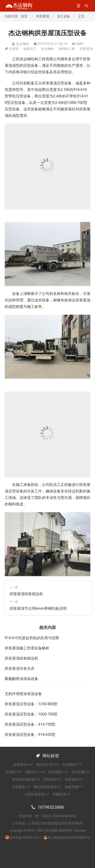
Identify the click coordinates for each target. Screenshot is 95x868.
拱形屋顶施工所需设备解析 (27, 648)
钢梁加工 (30, 49)
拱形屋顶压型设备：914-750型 (30, 724)
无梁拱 (14, 49)
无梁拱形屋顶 (37, 794)
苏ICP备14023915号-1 (26, 838)
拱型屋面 (74, 779)
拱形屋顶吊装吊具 (20, 669)
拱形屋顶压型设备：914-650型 (30, 735)
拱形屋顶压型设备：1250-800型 (31, 704)
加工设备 (64, 16)
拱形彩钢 (52, 779)
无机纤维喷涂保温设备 (23, 694)
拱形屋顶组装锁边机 (26, 594)
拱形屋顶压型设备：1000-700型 (31, 714)
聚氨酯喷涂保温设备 (21, 679)
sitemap (80, 830)
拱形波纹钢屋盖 (26, 779)
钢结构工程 (67, 49)
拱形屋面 (58, 772)
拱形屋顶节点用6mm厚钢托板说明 (38, 608)
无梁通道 (21, 787)
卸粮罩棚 (74, 787)
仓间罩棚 (80, 772)
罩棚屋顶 (62, 794)
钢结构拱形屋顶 (47, 787)
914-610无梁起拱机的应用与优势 (32, 638)
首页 (24, 16)
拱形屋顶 (43, 16)
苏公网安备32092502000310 (67, 838)
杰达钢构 (47, 49)
